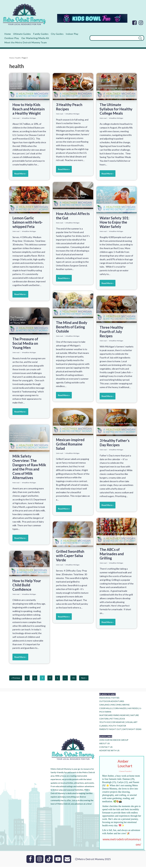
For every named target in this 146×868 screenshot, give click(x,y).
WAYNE (126, 706)
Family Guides (44, 34)
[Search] (113, 39)
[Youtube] (58, 860)
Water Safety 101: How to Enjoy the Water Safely (114, 223)
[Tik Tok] (49, 860)
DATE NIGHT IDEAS (132, 730)
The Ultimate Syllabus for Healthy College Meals (116, 110)
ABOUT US (104, 744)
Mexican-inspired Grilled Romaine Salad (70, 445)
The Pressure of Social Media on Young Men (25, 344)
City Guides (62, 34)
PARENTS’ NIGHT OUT (110, 730)
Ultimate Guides (24, 34)
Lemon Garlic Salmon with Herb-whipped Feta (28, 223)
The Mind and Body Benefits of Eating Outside (72, 328)
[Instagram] (141, 23)
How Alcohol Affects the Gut (73, 217)
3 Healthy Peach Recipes (69, 108)
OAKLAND (104, 706)
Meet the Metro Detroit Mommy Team (28, 43)
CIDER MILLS (105, 709)
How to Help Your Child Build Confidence (27, 586)
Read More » (19, 178)
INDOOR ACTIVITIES (109, 699)
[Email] (67, 860)
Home (8, 34)
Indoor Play (11, 38)
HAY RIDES (133, 709)
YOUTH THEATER (117, 727)
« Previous (16, 679)
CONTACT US (106, 748)
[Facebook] (134, 23)
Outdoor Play (28, 38)
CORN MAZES (120, 709)
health (18, 59)
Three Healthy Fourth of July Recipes (111, 332)
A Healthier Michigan (29, 119)
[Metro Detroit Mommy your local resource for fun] (24, 14)
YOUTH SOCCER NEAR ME (112, 723)
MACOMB (116, 706)
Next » (84, 679)
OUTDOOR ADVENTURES (112, 702)
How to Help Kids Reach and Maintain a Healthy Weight (29, 110)
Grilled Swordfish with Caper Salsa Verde (70, 557)
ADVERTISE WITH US (109, 752)
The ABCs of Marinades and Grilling (112, 555)
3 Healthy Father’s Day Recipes (115, 444)
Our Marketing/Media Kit (54, 38)
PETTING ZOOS (117, 720)
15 (74, 679)
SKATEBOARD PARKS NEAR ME (114, 716)
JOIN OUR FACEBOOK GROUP (114, 741)
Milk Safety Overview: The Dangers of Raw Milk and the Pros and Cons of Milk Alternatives (29, 468)
